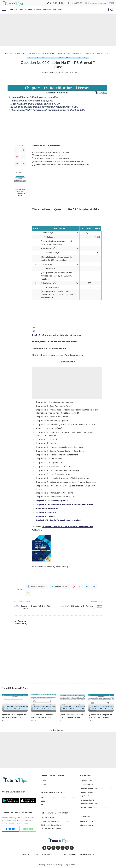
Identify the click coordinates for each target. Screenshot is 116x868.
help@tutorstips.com (97, 3)
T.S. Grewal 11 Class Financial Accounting (74, 58)
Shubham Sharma (47, 72)
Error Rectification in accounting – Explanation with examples (59, 335)
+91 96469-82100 (78, 3)
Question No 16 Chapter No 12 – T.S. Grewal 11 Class (20, 193)
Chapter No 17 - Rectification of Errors (41, 58)
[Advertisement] (58, 30)
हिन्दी (112, 3)
